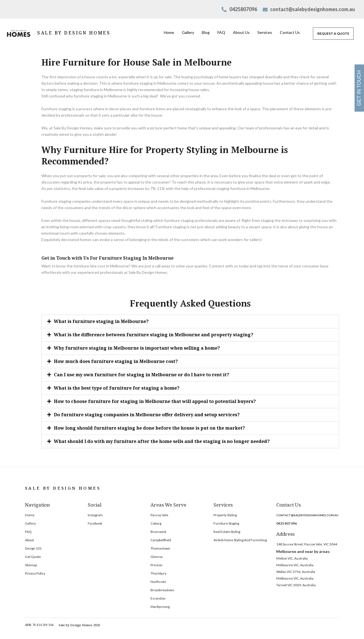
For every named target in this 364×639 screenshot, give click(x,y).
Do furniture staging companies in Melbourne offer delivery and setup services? (147, 415)
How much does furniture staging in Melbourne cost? (116, 361)
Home (169, 32)
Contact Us (290, 32)
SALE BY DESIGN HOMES (74, 33)
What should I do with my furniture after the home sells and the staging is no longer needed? (162, 441)
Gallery (188, 32)
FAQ (221, 32)
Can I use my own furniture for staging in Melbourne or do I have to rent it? (141, 375)
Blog (206, 32)
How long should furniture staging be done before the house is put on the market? (149, 428)
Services (265, 32)
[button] (190, 321)
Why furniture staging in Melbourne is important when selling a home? (137, 348)
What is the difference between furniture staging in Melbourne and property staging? (154, 335)
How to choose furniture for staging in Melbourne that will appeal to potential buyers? (155, 401)
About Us (241, 32)
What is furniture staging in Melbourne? (101, 321)
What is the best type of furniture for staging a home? (117, 388)
